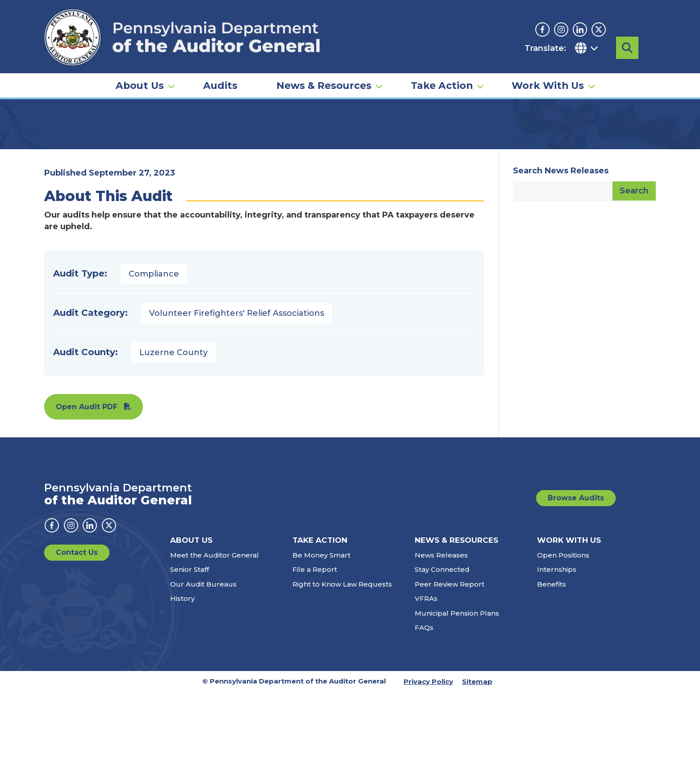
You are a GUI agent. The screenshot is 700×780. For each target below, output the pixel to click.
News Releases (441, 643)
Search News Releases (561, 259)
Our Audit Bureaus (203, 672)
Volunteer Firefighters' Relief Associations (237, 401)
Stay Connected (442, 657)
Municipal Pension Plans (457, 701)
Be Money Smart (321, 643)
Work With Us (548, 74)
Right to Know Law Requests (342, 672)
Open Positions (563, 643)
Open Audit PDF (87, 495)
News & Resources (324, 74)
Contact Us (77, 640)
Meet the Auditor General (215, 643)
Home (57, 136)
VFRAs (426, 686)
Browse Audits (576, 586)
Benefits (552, 672)
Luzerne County (173, 440)
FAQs (424, 715)
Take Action (442, 74)
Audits (220, 74)
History (182, 686)
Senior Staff (190, 657)
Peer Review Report (450, 672)
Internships (557, 657)
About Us (140, 74)
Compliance (154, 362)
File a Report (315, 657)
